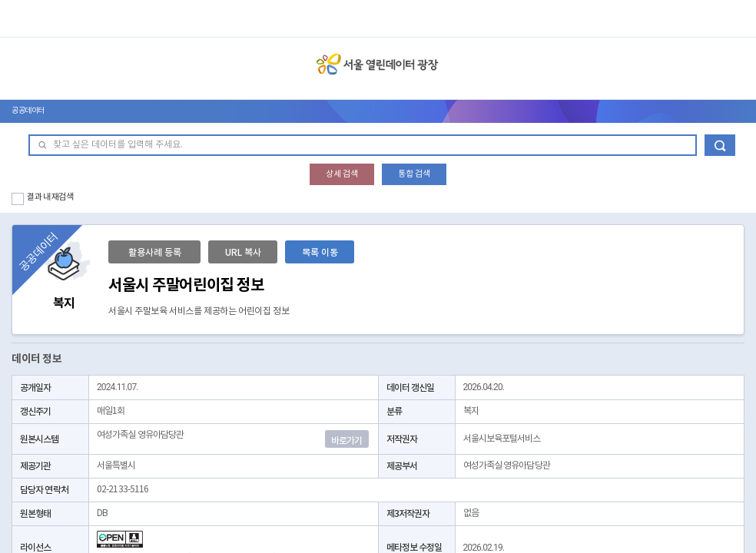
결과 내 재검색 (50, 197)
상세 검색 (342, 174)
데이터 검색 (720, 145)
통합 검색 (414, 174)
